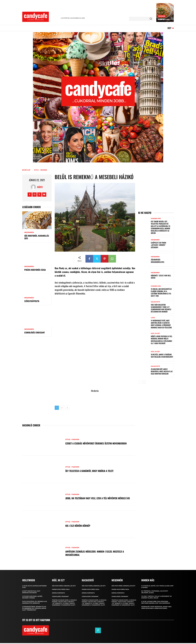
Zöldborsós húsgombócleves (158, 261)
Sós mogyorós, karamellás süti (37, 237)
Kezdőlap (26, 170)
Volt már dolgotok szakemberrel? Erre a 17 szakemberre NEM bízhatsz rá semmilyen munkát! (161, 308)
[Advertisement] (95, 371)
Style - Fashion (41, 170)
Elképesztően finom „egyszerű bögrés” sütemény (158, 245)
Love (153, 318)
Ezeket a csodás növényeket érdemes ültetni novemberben (98, 443)
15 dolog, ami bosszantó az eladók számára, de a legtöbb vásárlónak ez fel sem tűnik (161, 292)
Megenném (162, 16)
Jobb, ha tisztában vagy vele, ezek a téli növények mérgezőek (94, 498)
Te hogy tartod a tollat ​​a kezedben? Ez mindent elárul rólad (157, 597)
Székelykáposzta (32, 301)
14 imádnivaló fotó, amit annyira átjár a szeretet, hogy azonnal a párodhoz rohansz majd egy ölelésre (161, 324)
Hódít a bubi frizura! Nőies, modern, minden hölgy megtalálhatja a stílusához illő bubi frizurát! (162, 340)
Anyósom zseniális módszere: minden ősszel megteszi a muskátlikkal (97, 553)
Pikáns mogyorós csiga (35, 270)
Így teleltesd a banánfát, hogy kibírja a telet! (92, 471)
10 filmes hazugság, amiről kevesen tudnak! (32, 597)
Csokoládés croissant (35, 332)
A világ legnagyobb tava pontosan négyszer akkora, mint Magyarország (156, 602)
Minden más (156, 219)
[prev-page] (140, 382)
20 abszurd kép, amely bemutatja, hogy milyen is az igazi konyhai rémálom (162, 371)
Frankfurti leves (164, 19)
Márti (40, 187)
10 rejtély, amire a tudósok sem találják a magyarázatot (162, 356)
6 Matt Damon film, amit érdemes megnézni (31, 592)
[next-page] (144, 382)
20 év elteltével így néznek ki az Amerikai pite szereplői (35, 602)
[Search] (151, 19)
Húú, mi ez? (155, 333)
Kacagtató (155, 302)
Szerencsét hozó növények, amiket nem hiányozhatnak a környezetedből (156, 607)
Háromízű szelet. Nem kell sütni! (161, 277)
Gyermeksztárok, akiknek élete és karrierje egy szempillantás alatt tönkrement (34, 608)
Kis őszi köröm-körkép (79, 526)
